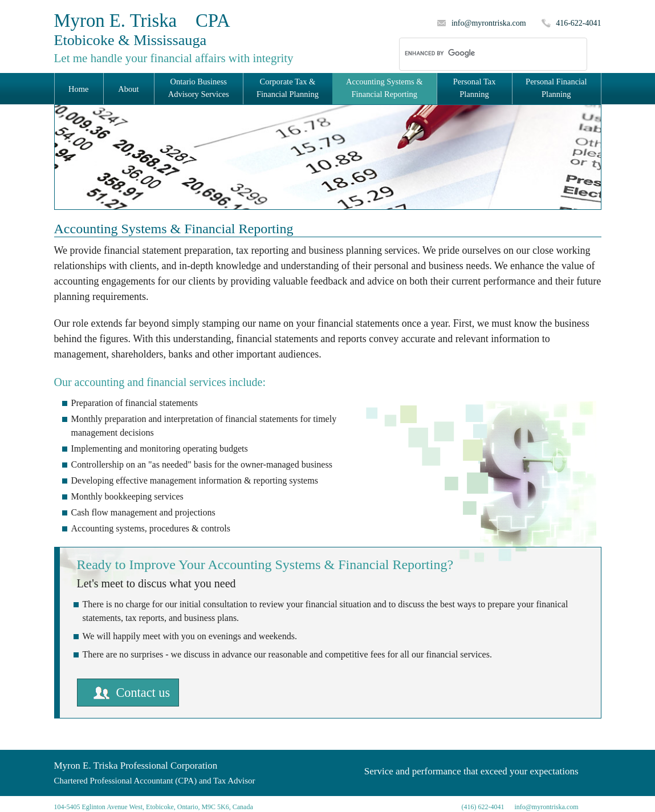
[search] (478, 54)
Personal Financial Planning (556, 88)
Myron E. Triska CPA (142, 29)
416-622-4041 (578, 23)
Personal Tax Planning (475, 88)
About (128, 89)
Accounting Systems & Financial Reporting (385, 88)
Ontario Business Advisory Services (199, 88)
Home (78, 89)
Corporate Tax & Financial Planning (288, 88)
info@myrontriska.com (489, 23)
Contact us (143, 693)
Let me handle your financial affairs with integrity (174, 58)
